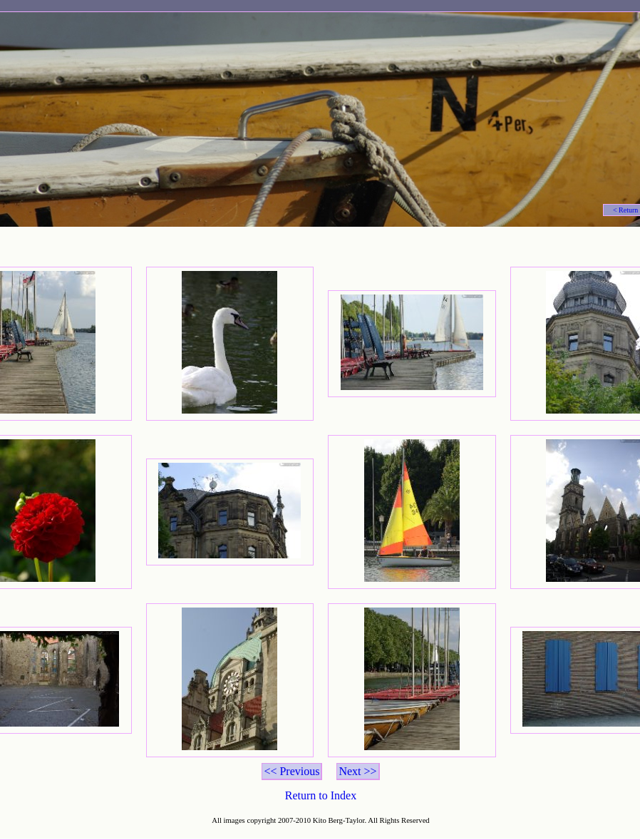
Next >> (357, 771)
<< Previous (291, 771)
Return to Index (321, 795)
